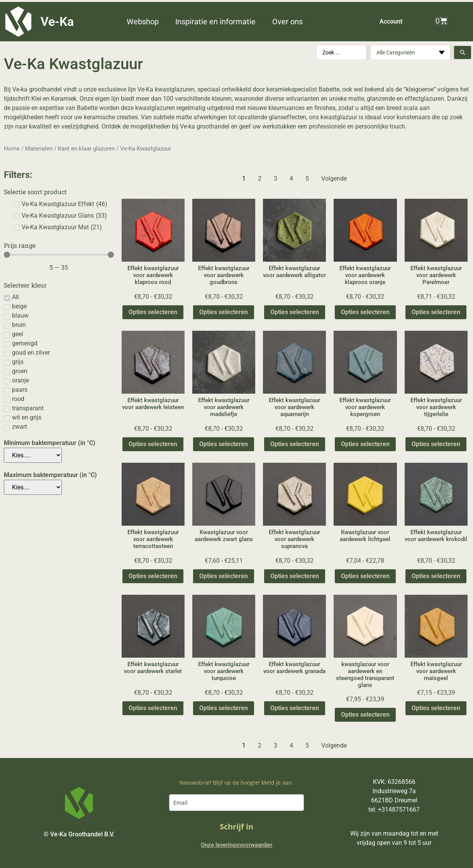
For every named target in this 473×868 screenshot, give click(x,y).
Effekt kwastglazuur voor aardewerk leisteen (153, 404)
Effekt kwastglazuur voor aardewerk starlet (153, 668)
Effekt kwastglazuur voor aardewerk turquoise (224, 671)
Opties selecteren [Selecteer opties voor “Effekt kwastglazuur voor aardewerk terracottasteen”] (153, 576)
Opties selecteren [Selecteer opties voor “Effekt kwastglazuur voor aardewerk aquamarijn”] (295, 444)
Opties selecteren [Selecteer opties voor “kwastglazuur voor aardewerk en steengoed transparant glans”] (365, 715)
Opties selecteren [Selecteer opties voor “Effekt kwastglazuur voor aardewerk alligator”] (295, 312)
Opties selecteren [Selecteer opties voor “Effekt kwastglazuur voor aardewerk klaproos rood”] (153, 312)
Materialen (39, 149)
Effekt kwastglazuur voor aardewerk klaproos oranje (365, 275)
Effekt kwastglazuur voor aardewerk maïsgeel (436, 671)
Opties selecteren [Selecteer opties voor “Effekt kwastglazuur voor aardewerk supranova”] (295, 576)
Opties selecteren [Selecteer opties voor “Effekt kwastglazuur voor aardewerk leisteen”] (153, 444)
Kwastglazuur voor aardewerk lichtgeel (365, 536)
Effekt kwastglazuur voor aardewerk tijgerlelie (436, 407)
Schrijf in (236, 827)
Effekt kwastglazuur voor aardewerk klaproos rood (153, 275)
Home (12, 149)
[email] (236, 803)
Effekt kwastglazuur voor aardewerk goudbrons (224, 275)
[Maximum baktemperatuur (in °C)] (33, 487)
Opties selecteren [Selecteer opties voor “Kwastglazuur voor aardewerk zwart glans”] (224, 576)
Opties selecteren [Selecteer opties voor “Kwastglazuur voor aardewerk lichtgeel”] (365, 576)
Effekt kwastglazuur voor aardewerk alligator (294, 272)
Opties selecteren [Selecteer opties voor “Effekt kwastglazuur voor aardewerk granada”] (295, 708)
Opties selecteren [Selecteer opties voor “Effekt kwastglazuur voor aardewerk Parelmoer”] (436, 312)
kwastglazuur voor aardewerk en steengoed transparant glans (365, 675)
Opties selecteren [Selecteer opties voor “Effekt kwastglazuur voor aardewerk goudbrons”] (224, 312)
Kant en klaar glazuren (86, 149)
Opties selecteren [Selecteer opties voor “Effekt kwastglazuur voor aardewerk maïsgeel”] (436, 708)
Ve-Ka (57, 22)
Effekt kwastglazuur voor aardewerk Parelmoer (436, 275)
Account (391, 21)
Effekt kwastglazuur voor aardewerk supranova (294, 539)
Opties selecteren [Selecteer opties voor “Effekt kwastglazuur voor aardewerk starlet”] (153, 708)
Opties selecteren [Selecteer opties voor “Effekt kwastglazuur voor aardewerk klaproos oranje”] (365, 312)
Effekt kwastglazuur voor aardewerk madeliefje (224, 407)
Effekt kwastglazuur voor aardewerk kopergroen (365, 407)
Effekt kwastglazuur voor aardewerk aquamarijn (294, 407)
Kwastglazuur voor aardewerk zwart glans (224, 536)
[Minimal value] (59, 255)
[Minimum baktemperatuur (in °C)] (33, 455)
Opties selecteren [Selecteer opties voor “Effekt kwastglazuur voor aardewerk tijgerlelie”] (436, 444)
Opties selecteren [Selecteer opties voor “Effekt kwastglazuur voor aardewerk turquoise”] (224, 708)
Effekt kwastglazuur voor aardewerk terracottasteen (153, 539)
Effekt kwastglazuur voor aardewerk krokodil (436, 536)
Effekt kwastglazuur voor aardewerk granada (294, 668)
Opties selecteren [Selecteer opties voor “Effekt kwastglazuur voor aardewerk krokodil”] (436, 576)
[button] (147, 22)
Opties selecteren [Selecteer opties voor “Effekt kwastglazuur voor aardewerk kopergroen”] (365, 444)
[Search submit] (463, 52)
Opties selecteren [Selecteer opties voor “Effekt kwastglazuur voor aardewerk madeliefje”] (224, 444)
